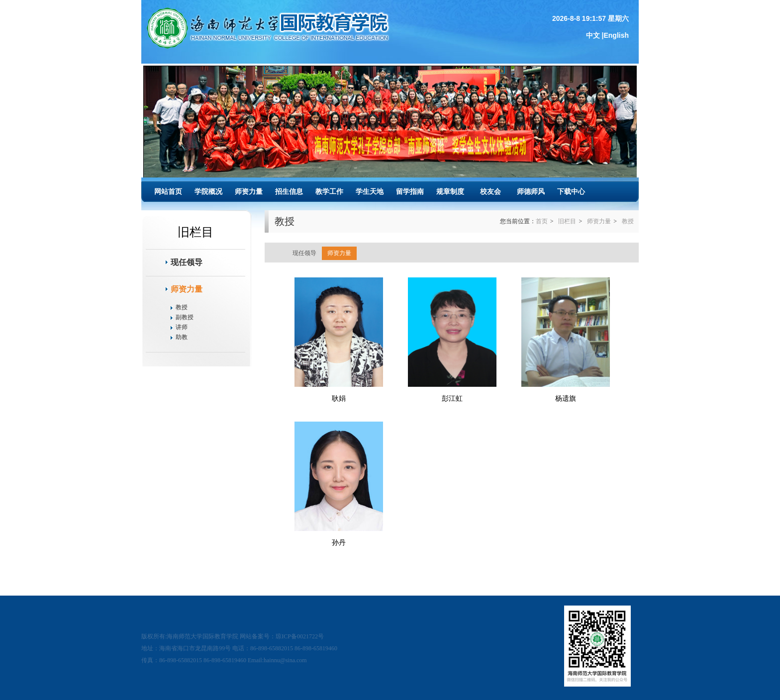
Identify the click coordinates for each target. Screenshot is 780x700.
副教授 (185, 317)
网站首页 (168, 192)
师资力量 (249, 192)
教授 (182, 307)
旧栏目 (567, 221)
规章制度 (450, 192)
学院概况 (208, 192)
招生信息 (289, 192)
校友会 (490, 192)
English (616, 35)
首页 (542, 221)
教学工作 (329, 192)
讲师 (182, 327)
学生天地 (370, 192)
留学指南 (410, 192)
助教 (182, 337)
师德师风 (531, 192)
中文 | (595, 35)
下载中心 (571, 192)
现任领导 (187, 262)
